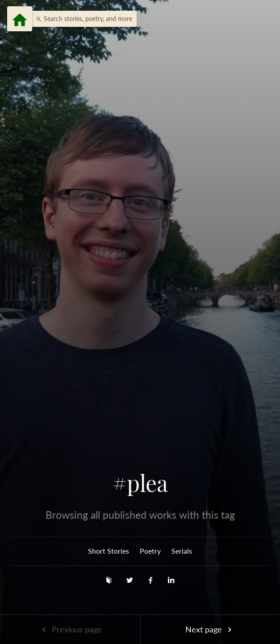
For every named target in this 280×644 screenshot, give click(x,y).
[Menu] (20, 19)
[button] (82, 19)
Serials (182, 551)
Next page (210, 629)
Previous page (70, 629)
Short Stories (109, 551)
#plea (140, 483)
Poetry (150, 551)
